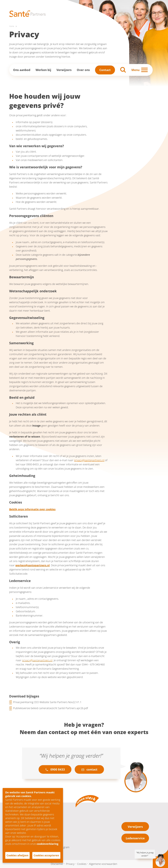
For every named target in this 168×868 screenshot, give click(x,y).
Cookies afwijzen (17, 855)
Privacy (70, 864)
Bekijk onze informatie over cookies (32, 509)
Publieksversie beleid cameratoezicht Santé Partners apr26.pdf (51, 708)
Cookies (82, 864)
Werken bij (43, 70)
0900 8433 (55, 769)
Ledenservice (135, 838)
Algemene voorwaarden (103, 864)
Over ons (83, 70)
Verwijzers (64, 70)
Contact (105, 70)
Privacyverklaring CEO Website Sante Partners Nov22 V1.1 (47, 702)
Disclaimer (57, 864)
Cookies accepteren (46, 855)
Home (12, 26)
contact (89, 769)
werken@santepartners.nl (32, 565)
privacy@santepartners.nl (89, 460)
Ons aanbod (22, 70)
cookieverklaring (47, 844)
